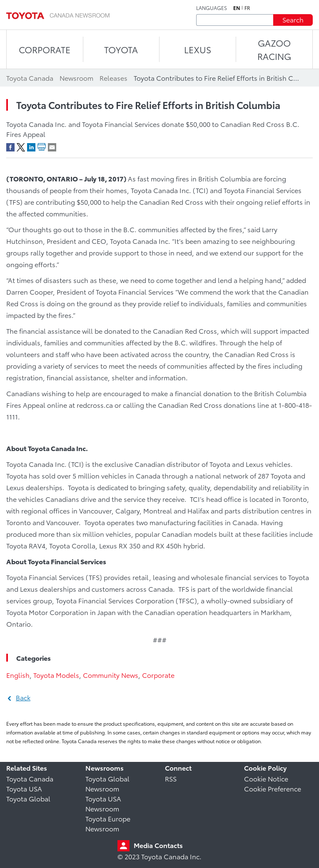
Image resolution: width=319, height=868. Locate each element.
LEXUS (198, 49)
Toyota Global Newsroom (107, 783)
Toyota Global (28, 798)
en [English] (237, 8)
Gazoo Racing (274, 49)
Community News (111, 675)
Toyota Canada (30, 778)
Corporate (158, 675)
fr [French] (247, 8)
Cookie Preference (273, 788)
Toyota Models (56, 675)
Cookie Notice (266, 778)
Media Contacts (158, 845)
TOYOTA (121, 49)
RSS (171, 778)
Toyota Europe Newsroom (108, 823)
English (18, 675)
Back (23, 697)
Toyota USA (24, 788)
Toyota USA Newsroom (103, 803)
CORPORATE (45, 49)
